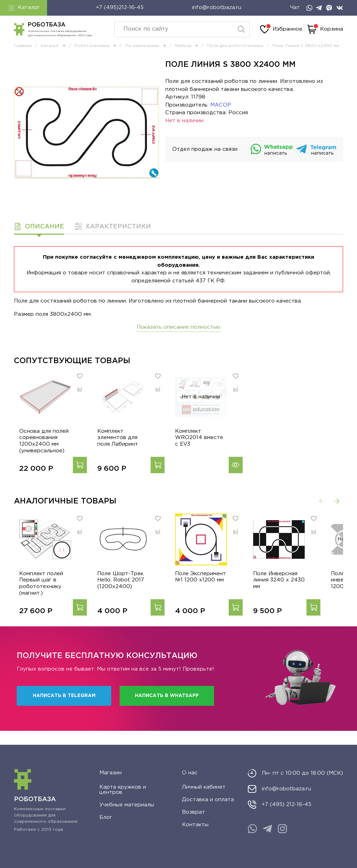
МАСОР (221, 105)
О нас (190, 773)
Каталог (24, 8)
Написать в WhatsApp (167, 710)
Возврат (193, 812)
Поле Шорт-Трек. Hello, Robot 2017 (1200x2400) (123, 594)
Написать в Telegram (64, 710)
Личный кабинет (204, 787)
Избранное (281, 29)
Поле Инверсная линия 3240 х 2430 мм (295, 594)
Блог (106, 817)
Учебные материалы (127, 805)
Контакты (195, 825)
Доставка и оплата (208, 800)
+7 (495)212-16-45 (120, 7)
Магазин (111, 773)
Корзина (325, 29)
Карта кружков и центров (123, 790)
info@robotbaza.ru (217, 7)
